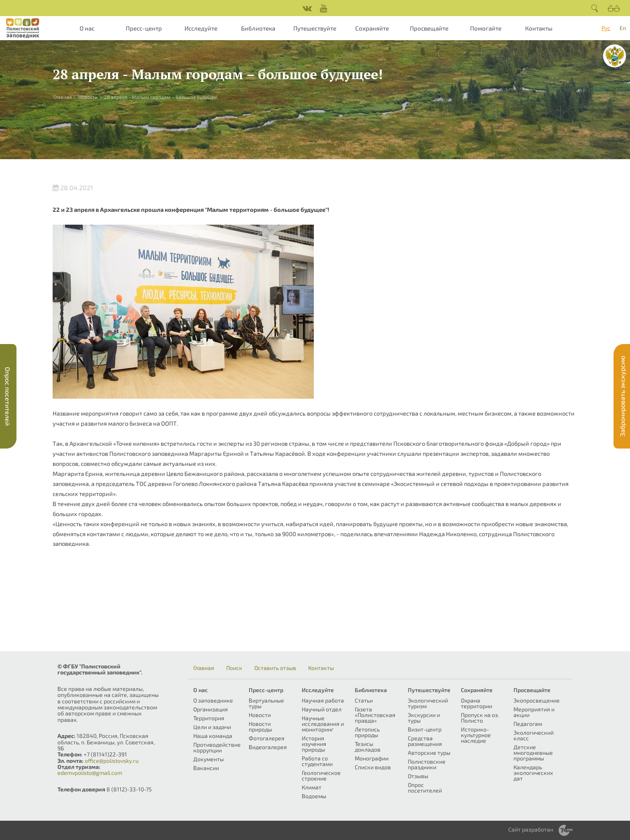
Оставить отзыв (275, 668)
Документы (209, 759)
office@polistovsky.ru (112, 761)
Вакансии (206, 768)
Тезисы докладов (368, 747)
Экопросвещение (537, 700)
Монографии (372, 758)
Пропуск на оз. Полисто (480, 718)
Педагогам (528, 724)
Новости (88, 97)
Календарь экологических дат (533, 773)
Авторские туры (429, 753)
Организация (211, 709)
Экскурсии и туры (424, 718)
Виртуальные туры (266, 703)
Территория (209, 718)
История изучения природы (314, 744)
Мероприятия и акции (534, 712)
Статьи (364, 700)
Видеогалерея (268, 747)
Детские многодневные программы (533, 753)
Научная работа (323, 700)
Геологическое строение (321, 775)
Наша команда (213, 736)
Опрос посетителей (425, 788)
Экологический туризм (428, 703)
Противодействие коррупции (217, 747)
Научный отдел (322, 709)
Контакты (539, 28)
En (623, 28)
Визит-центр (425, 729)
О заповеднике (213, 700)
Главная (204, 668)
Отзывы (418, 776)
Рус (606, 28)
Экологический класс (534, 735)
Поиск (234, 668)
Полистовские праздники (427, 764)
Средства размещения (425, 741)
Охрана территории (477, 703)
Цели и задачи (212, 727)
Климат (312, 787)
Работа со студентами (317, 761)
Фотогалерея (267, 738)
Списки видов (373, 767)
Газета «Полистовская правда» (375, 715)
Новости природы (260, 726)
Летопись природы (367, 732)
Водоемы (314, 796)
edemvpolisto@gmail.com (90, 773)
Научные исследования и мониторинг (323, 724)
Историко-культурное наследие (476, 735)
